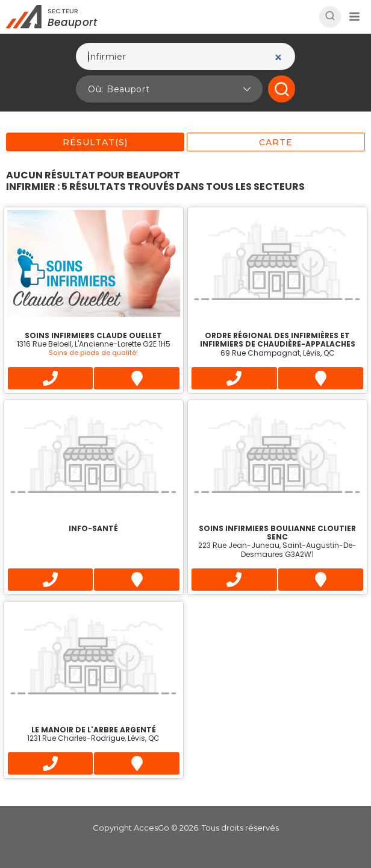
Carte (276, 142)
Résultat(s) (95, 142)
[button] (354, 17)
